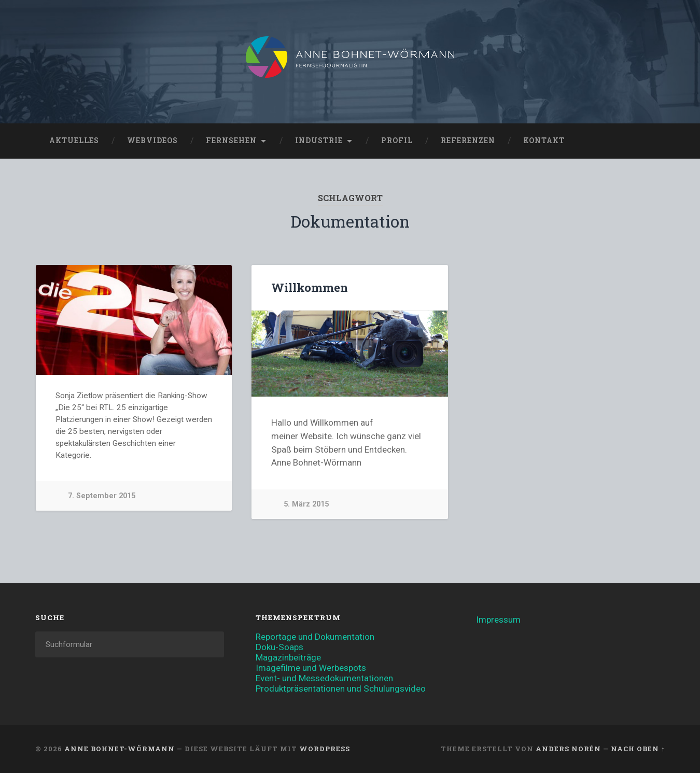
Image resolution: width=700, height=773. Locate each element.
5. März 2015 (306, 504)
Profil (397, 140)
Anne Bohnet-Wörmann (120, 749)
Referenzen (468, 140)
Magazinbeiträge (288, 657)
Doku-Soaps (279, 647)
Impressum (498, 620)
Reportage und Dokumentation (315, 637)
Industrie (319, 140)
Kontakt (544, 140)
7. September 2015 (102, 496)
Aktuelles (74, 140)
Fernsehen (231, 140)
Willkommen (310, 287)
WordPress (325, 749)
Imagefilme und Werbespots (311, 668)
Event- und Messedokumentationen (324, 678)
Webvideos (152, 140)
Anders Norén (568, 749)
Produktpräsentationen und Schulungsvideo (341, 688)
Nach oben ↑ (638, 749)
